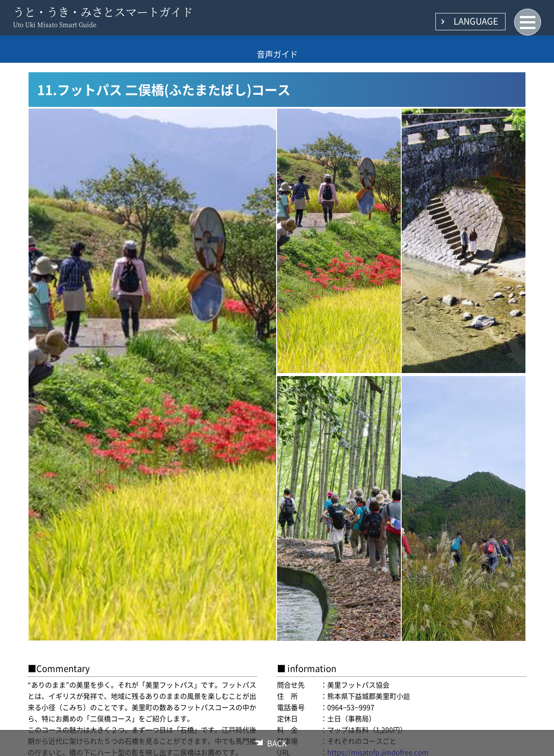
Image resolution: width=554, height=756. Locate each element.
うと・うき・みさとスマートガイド (103, 11)
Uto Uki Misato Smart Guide (55, 24)
